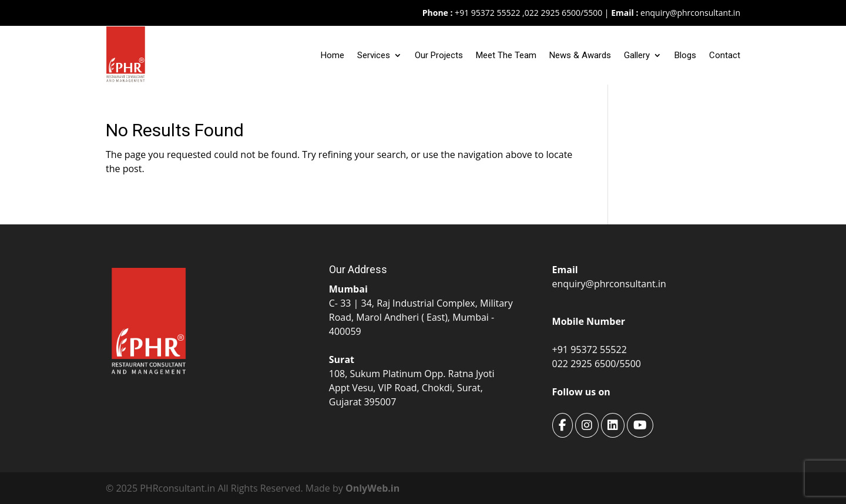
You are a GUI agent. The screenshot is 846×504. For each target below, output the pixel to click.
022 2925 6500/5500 (563, 13)
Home (333, 55)
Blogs (685, 55)
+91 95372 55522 (486, 13)
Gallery (637, 55)
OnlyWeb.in (372, 488)
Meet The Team (506, 55)
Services (374, 55)
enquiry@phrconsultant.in (690, 13)
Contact (725, 55)
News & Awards (580, 55)
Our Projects (439, 55)
